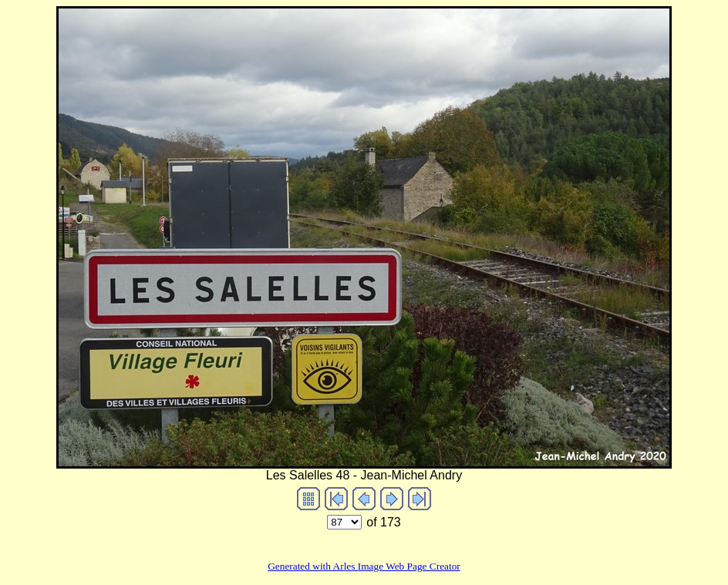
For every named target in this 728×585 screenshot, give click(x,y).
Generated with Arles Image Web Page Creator (364, 566)
